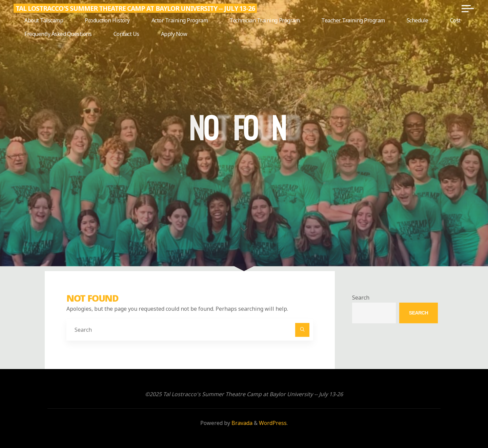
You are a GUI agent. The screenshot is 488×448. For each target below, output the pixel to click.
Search (361, 298)
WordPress (273, 423)
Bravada (241, 423)
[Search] (302, 330)
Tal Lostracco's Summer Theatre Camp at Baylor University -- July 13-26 (135, 8)
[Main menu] (468, 8)
